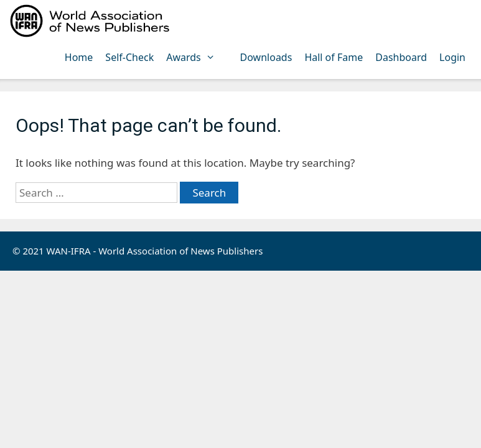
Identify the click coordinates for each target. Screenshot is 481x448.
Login (452, 57)
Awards (197, 57)
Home (79, 57)
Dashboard (401, 57)
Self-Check (129, 57)
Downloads (266, 57)
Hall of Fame (334, 57)
